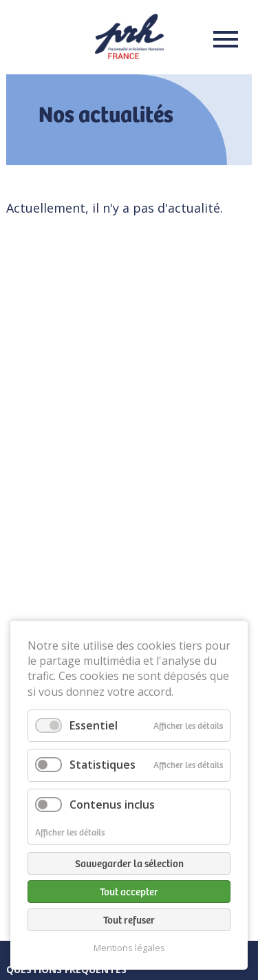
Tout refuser (129, 919)
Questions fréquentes (66, 969)
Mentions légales (129, 948)
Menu (222, 39)
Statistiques (103, 765)
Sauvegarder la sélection (129, 863)
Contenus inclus (112, 805)
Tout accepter (129, 891)
